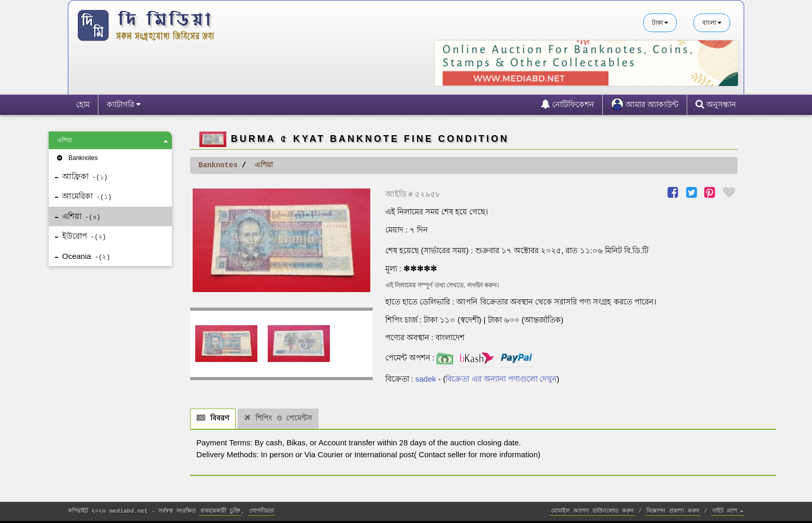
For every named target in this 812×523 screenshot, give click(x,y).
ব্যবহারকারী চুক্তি (220, 511)
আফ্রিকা (81, 177)
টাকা (660, 23)
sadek (426, 379)
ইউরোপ (81, 236)
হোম (83, 104)
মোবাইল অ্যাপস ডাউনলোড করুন (592, 511)
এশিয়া (112, 141)
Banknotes (76, 158)
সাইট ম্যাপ (728, 511)
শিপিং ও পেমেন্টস (278, 418)
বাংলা (712, 23)
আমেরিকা (83, 196)
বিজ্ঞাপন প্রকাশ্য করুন (673, 511)
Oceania (83, 256)
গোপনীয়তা (262, 511)
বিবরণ (213, 418)
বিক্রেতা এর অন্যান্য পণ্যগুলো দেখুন (501, 379)
